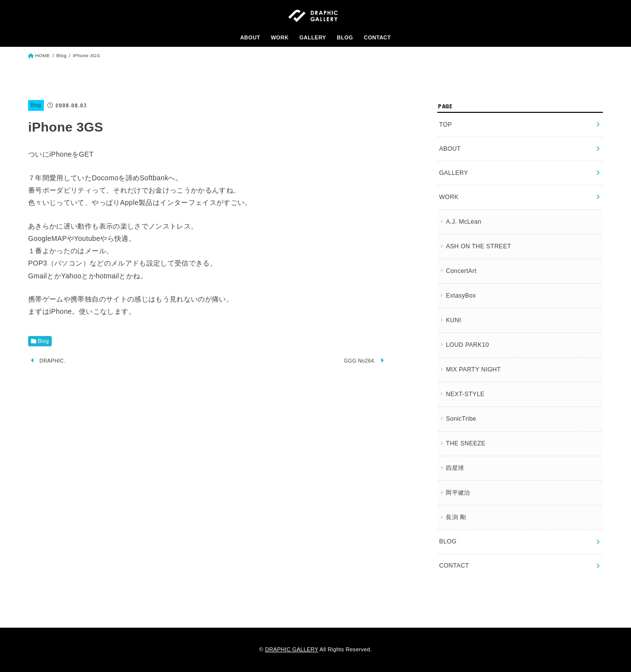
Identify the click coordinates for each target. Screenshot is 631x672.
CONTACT (377, 37)
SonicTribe (461, 419)
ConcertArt (461, 271)
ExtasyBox (461, 296)
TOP (446, 125)
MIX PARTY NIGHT (473, 370)
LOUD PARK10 (467, 345)
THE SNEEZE (465, 443)
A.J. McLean (463, 222)
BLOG (345, 37)
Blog (36, 105)
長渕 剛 (456, 517)
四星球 (455, 468)
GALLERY (313, 37)
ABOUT (250, 37)
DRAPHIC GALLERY (292, 649)
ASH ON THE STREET (478, 246)
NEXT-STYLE (465, 394)
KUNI (453, 320)
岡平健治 (458, 493)
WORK (280, 37)
